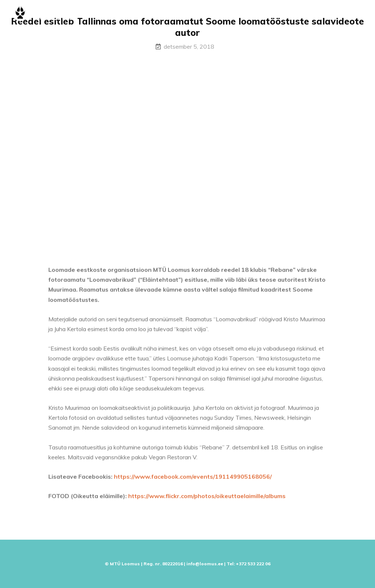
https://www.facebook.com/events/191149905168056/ (193, 479)
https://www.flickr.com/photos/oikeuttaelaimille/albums (207, 499)
